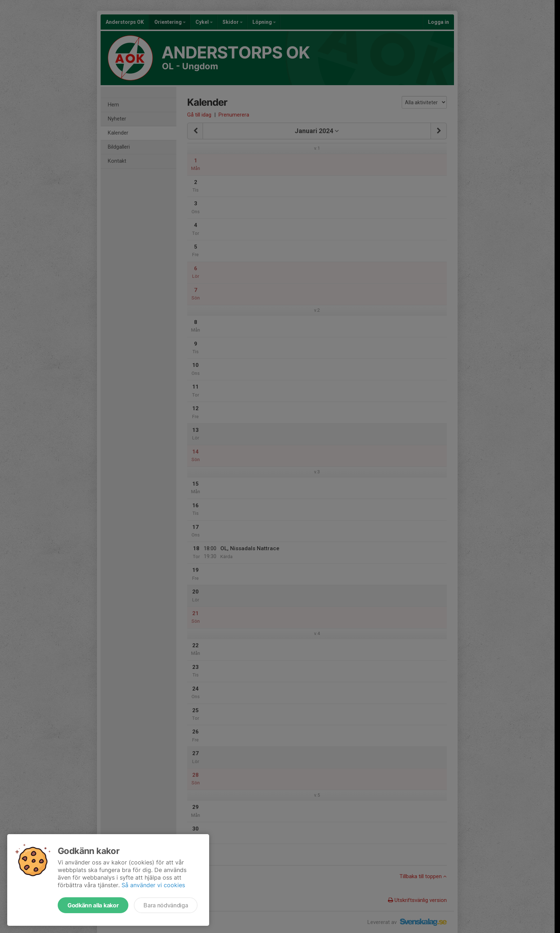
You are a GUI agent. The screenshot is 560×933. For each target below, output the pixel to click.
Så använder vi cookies (153, 885)
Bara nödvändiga (166, 905)
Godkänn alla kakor (93, 905)
